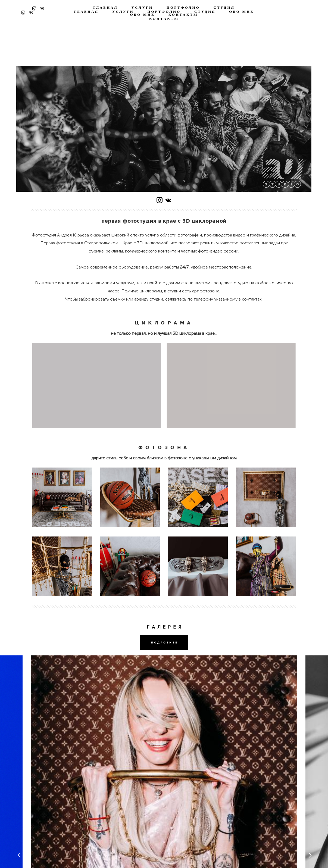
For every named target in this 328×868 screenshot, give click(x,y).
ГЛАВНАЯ (105, 8)
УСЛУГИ (142, 8)
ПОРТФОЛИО (183, 8)
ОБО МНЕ (143, 15)
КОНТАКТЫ (183, 15)
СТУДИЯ (224, 8)
